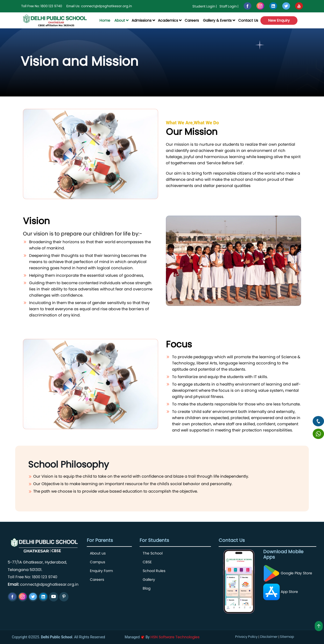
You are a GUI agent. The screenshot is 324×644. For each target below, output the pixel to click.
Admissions (142, 20)
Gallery (149, 580)
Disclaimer (269, 637)
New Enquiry (279, 20)
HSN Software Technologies (175, 637)
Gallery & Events (217, 20)
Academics (168, 20)
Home (105, 20)
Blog (147, 588)
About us (98, 553)
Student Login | (205, 6)
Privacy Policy (246, 637)
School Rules (154, 571)
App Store (281, 592)
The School (153, 553)
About (120, 20)
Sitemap (287, 637)
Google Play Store (288, 573)
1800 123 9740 (51, 6)
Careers (192, 20)
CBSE (147, 562)
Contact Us (248, 20)
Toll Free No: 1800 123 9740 (32, 577)
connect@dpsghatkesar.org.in (106, 6)
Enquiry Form (101, 571)
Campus (97, 562)
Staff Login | (229, 6)
